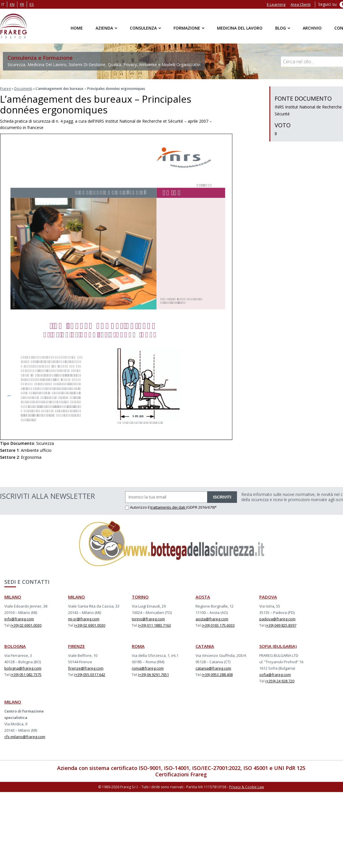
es (32, 4)
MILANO (13, 597)
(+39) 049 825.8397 (281, 625)
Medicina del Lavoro (240, 28)
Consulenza (143, 28)
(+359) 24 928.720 (280, 681)
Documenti (23, 89)
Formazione (187, 28)
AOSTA (203, 597)
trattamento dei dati (168, 507)
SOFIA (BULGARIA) (278, 646)
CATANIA (205, 646)
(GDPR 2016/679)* (201, 507)
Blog (281, 28)
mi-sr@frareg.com (84, 619)
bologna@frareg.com (23, 668)
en (12, 4)
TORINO (140, 597)
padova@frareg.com (277, 619)
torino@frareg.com (148, 619)
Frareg (5, 89)
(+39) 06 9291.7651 (153, 675)
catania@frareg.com (213, 668)
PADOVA (268, 597)
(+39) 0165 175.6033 (218, 625)
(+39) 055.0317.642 (90, 675)
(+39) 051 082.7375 (26, 675)
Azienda (104, 28)
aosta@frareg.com (212, 619)
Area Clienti (301, 4)
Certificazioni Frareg (181, 774)
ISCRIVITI (222, 497)
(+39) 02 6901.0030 (26, 625)
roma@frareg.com (148, 668)
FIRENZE (76, 646)
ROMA (138, 646)
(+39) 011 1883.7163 (154, 625)
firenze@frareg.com (86, 668)
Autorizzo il (138, 507)
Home (77, 28)
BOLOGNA (15, 646)
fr (22, 4)
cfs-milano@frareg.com (25, 737)
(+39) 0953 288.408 (217, 675)
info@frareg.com (19, 619)
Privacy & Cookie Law (247, 787)
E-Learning (276, 4)
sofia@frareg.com (275, 675)
